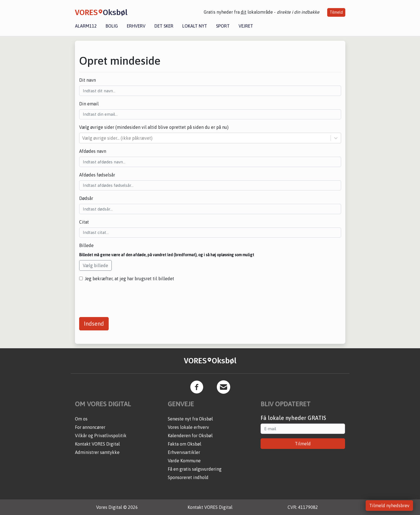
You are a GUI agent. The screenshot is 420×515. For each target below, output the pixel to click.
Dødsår (86, 198)
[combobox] (83, 138)
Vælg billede (95, 265)
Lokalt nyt (195, 26)
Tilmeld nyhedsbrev (389, 506)
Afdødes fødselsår (97, 175)
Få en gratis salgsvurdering (195, 469)
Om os (81, 419)
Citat (84, 222)
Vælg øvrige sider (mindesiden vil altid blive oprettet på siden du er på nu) (154, 127)
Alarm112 (86, 26)
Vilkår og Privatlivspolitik (101, 436)
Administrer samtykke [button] (97, 452)
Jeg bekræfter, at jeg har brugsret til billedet (129, 279)
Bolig (112, 26)
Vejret (246, 26)
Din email (89, 104)
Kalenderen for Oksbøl (190, 436)
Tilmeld (336, 12)
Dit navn (88, 80)
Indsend (94, 324)
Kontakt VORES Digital (97, 444)
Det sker (164, 26)
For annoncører (90, 427)
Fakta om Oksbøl (184, 444)
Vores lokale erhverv (188, 427)
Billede (86, 245)
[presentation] (122, 297)
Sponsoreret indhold (188, 477)
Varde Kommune (184, 461)
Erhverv (136, 26)
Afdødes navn (93, 151)
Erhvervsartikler (184, 452)
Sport (223, 26)
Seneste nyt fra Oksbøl (190, 419)
